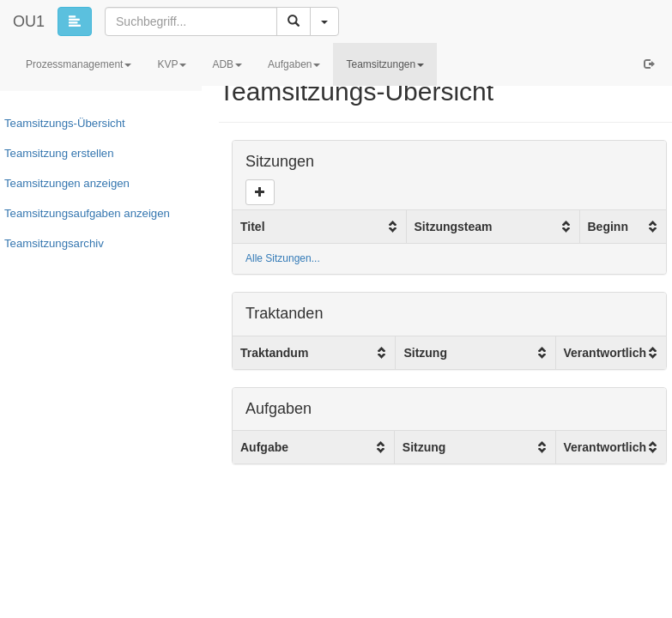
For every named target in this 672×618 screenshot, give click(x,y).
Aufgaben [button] (294, 64)
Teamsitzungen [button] (385, 64)
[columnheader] (319, 227)
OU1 (29, 21)
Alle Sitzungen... (283, 258)
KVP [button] (172, 64)
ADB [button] (227, 64)
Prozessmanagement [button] (79, 64)
